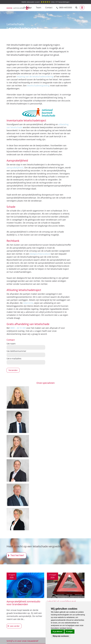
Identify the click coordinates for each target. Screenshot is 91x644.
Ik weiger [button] (69, 631)
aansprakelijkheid (15, 168)
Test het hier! (17, 555)
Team (39, 7)
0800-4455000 (65, 7)
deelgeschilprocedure (40, 254)
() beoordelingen (45, 2)
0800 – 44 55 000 (18, 328)
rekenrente (28, 303)
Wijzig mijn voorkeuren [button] (61, 636)
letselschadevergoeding (38, 85)
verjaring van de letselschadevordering (35, 76)
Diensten (28, 7)
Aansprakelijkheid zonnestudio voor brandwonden (23, 603)
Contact (49, 7)
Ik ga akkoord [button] (57, 631)
